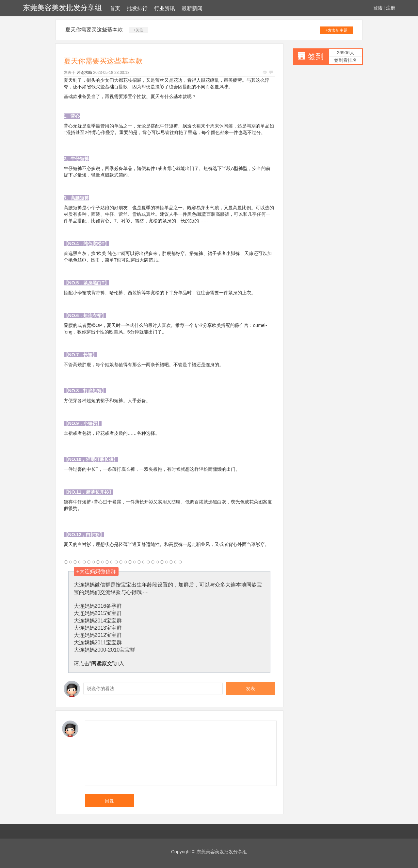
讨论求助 (84, 73)
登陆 (378, 8)
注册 (391, 8)
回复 (109, 801)
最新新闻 (192, 8)
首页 (115, 8)
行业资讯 (165, 8)
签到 (316, 56)
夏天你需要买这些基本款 (94, 30)
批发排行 (137, 8)
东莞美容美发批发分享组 (62, 8)
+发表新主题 (337, 30)
